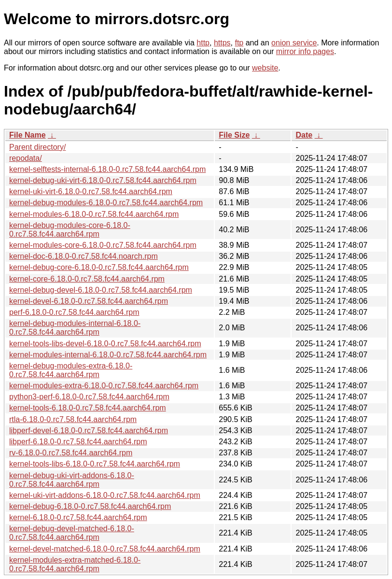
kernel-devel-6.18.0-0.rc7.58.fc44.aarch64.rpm (89, 301)
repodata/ (26, 158)
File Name (28, 135)
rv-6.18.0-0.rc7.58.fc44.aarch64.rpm (71, 453)
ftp (239, 43)
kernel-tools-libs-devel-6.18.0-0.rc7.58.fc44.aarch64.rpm (105, 344)
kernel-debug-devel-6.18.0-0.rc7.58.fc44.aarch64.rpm (101, 290)
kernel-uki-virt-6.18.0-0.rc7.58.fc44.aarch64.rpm (91, 191)
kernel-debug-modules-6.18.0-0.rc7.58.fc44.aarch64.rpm (106, 203)
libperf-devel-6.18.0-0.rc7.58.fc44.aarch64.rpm (89, 431)
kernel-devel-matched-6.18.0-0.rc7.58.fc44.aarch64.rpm (105, 549)
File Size (234, 135)
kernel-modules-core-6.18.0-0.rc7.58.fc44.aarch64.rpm (103, 245)
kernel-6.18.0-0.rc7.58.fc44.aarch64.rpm (78, 517)
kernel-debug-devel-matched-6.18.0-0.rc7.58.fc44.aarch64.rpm (72, 533)
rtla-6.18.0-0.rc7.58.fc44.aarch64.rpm (73, 419)
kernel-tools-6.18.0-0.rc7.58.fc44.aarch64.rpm (88, 408)
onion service (294, 43)
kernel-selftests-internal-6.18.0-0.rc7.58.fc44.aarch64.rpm (107, 169)
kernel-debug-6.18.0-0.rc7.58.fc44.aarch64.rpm (90, 506)
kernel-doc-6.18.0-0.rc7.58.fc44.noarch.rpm (84, 256)
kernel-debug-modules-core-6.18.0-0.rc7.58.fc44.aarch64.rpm (70, 230)
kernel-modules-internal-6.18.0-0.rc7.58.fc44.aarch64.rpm (108, 355)
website (265, 68)
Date (304, 135)
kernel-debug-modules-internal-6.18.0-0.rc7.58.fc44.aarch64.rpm (75, 328)
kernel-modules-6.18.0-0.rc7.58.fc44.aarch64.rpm (94, 214)
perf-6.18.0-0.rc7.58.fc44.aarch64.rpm (74, 312)
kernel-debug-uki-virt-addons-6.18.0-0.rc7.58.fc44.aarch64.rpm (72, 480)
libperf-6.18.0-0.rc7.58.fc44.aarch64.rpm (78, 442)
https (222, 43)
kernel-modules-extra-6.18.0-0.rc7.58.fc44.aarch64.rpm (104, 386)
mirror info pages (305, 51)
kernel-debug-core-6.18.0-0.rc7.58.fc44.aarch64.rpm (99, 267)
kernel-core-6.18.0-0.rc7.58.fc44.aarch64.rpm (87, 279)
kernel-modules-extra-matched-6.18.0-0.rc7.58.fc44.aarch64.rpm (75, 564)
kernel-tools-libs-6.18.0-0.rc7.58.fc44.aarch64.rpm (95, 464)
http (203, 43)
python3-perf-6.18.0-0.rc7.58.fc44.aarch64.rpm (89, 397)
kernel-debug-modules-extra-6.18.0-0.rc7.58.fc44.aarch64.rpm (71, 370)
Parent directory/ (37, 147)
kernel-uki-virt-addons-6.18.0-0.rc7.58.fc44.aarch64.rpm (105, 495)
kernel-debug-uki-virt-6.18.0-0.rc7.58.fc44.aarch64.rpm (103, 180)
